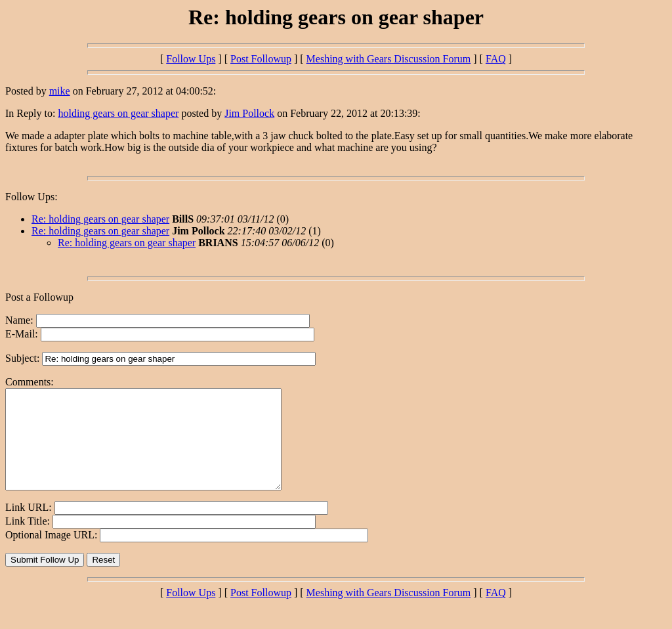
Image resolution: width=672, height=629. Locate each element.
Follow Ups (191, 59)
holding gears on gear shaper (118, 113)
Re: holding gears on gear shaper (100, 219)
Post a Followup (39, 297)
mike (60, 91)
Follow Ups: (31, 197)
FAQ (496, 59)
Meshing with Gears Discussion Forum (389, 59)
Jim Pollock (249, 113)
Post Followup (261, 59)
